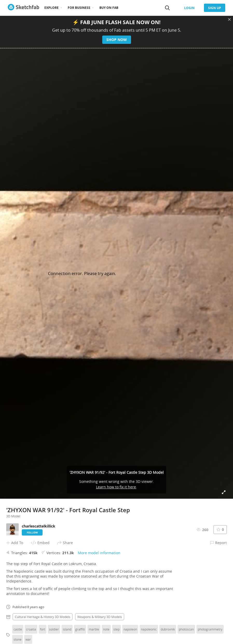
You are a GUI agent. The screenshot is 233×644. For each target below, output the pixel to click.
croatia (31, 629)
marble (94, 629)
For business (79, 8)
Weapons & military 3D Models (100, 617)
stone (18, 639)
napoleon (130, 629)
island (67, 629)
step (116, 629)
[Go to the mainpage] (23, 8)
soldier (54, 629)
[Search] (167, 8)
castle (18, 629)
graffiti (80, 629)
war (28, 639)
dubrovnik (168, 629)
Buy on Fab (109, 8)
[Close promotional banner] (229, 19)
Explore (52, 8)
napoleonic (149, 629)
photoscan (186, 629)
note (106, 629)
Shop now (117, 40)
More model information (99, 553)
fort (43, 629)
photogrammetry (210, 629)
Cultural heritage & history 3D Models (43, 617)
